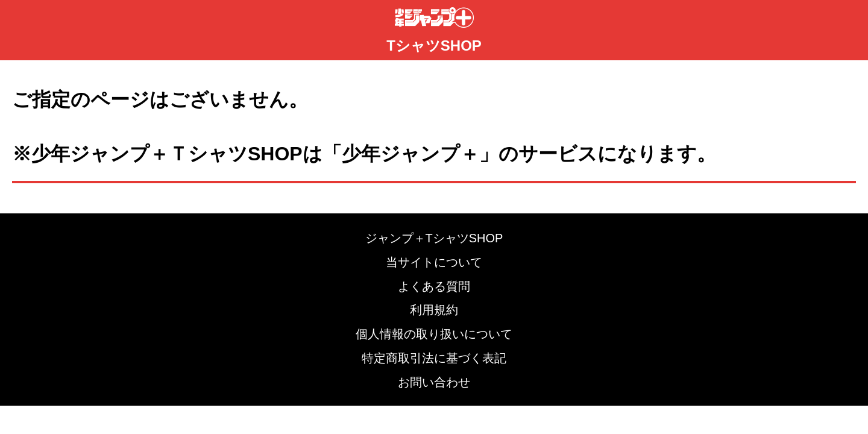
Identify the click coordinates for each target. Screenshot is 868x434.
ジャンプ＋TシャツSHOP (434, 238)
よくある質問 (434, 286)
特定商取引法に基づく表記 (434, 358)
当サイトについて (434, 262)
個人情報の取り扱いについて (434, 334)
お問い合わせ (434, 382)
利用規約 (434, 310)
